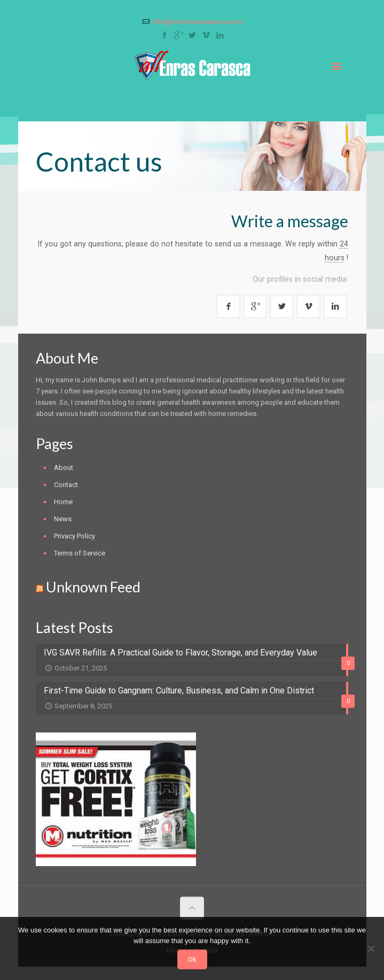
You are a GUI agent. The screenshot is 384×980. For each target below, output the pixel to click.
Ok (192, 959)
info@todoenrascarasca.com (198, 22)
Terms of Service (80, 553)
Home (63, 502)
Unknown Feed (93, 587)
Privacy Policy (75, 536)
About (64, 468)
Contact (66, 485)
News (63, 519)
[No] (371, 948)
